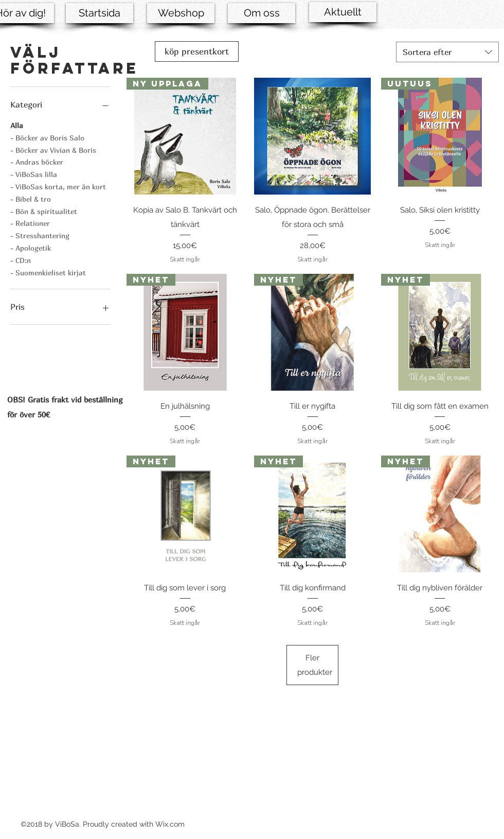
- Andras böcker (37, 161)
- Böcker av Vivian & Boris (53, 149)
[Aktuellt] (343, 12)
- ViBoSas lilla (34, 173)
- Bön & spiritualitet (44, 211)
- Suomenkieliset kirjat (48, 272)
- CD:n (21, 259)
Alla (17, 125)
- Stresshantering (40, 235)
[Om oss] (262, 13)
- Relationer (30, 222)
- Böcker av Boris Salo (47, 137)
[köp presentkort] (197, 51)
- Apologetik (31, 247)
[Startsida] (100, 13)
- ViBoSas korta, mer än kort (58, 186)
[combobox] (447, 52)
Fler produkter (315, 665)
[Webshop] (181, 13)
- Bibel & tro (31, 198)
